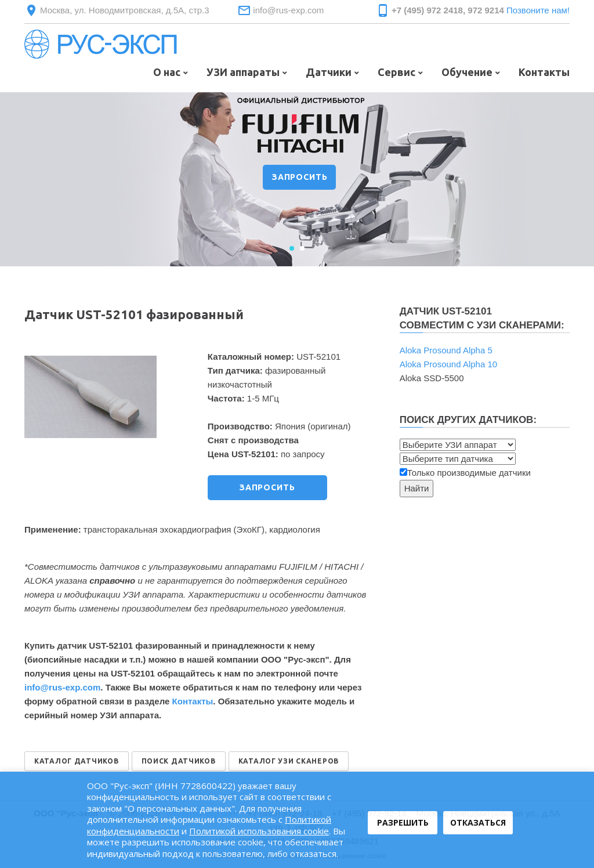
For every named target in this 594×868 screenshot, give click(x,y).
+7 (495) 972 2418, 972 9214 (448, 10)
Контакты (193, 701)
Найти (417, 488)
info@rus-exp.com (288, 10)
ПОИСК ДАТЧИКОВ (179, 761)
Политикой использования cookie (259, 831)
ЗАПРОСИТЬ (300, 177)
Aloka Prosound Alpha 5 (446, 350)
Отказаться (478, 822)
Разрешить (403, 822)
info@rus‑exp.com (62, 687)
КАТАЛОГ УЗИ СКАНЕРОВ (289, 761)
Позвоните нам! (538, 10)
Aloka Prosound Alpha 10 (448, 364)
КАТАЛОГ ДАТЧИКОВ (77, 761)
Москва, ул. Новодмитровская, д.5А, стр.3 (125, 10)
